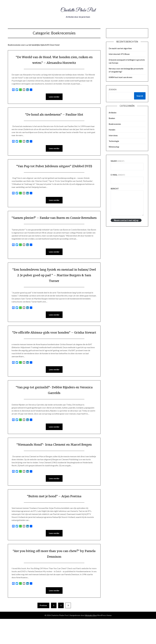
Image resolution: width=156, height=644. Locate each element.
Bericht (115, 189)
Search (140, 96)
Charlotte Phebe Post (78, 10)
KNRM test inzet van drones (120, 77)
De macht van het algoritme (120, 48)
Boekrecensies (115, 124)
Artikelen (113, 113)
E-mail (118, 175)
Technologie (114, 141)
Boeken (112, 118)
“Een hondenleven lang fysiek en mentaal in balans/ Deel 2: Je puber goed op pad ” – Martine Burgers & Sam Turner (54, 287)
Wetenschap (114, 147)
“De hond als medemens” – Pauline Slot (54, 114)
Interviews (113, 135)
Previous (43, 630)
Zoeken (113, 89)
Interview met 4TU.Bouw (119, 54)
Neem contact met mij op (126, 220)
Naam (118, 161)
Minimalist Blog (91, 640)
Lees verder (54, 97)
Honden (112, 130)
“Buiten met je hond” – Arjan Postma (54, 521)
